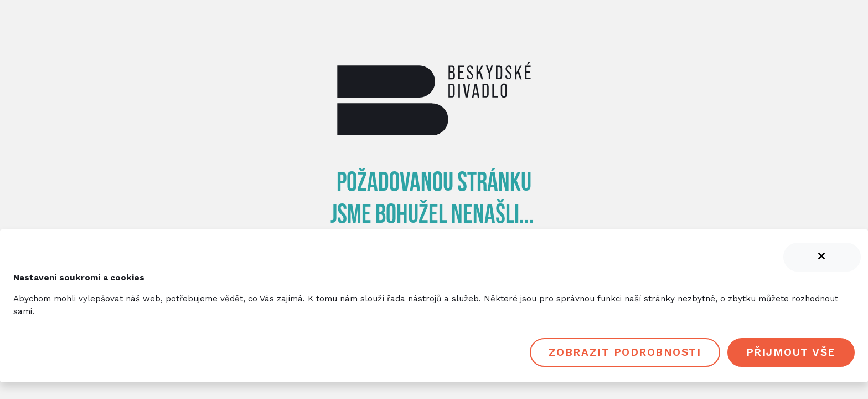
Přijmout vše (791, 352)
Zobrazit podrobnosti (625, 352)
